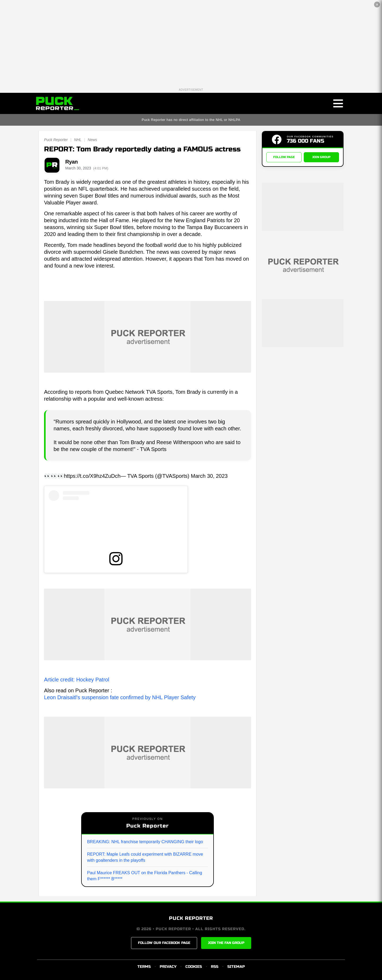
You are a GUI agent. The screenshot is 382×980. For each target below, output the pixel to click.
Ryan (71, 162)
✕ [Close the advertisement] (377, 5)
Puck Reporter (56, 140)
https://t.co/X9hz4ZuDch (92, 476)
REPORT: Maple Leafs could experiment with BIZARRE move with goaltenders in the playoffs (145, 857)
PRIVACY (168, 967)
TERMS (144, 967)
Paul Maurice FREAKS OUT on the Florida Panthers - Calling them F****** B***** (145, 876)
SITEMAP (236, 967)
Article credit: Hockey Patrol (77, 680)
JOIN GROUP (321, 157)
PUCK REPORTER (191, 918)
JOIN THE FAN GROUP (226, 943)
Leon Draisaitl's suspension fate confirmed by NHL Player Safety (120, 697)
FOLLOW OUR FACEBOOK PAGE (164, 943)
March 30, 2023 (209, 476)
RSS (215, 967)
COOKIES (194, 967)
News (92, 140)
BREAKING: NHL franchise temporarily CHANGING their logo (145, 842)
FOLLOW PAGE (284, 157)
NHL (78, 140)
